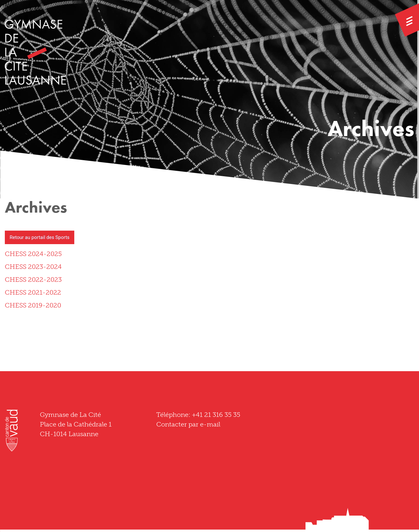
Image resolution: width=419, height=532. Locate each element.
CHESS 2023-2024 (33, 267)
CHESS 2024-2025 (33, 254)
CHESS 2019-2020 (33, 305)
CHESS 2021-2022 (33, 292)
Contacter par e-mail (188, 424)
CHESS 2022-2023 (33, 280)
